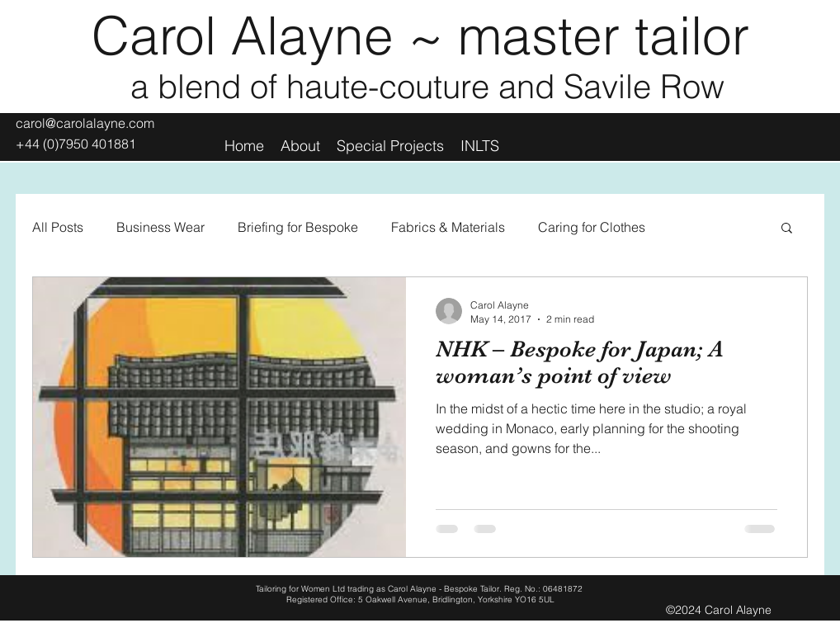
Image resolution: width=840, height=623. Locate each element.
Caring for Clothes (592, 227)
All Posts (58, 227)
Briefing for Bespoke (298, 227)
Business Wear (160, 227)
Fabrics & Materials (448, 227)
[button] (787, 229)
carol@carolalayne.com (85, 123)
